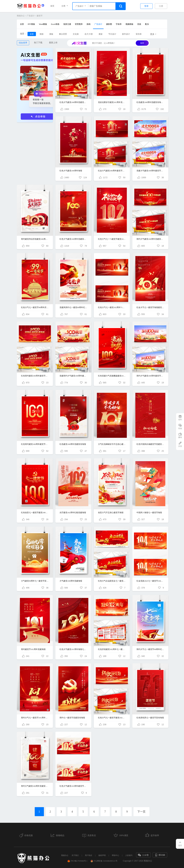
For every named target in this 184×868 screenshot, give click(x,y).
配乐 (147, 24)
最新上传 (53, 43)
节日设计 (112, 34)
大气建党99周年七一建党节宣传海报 (35, 581)
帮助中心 (115, 855)
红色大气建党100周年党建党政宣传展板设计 (73, 102)
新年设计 (126, 34)
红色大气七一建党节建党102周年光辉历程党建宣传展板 (112, 718)
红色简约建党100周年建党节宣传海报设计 (35, 444)
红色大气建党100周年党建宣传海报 (73, 239)
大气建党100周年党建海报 (71, 581)
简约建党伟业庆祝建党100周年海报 (35, 239)
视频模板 (129, 24)
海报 (41, 34)
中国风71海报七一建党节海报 (149, 513)
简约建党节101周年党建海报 (33, 649)
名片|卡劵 (89, 34)
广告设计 (31, 16)
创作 (142, 43)
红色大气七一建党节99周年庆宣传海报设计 (35, 307)
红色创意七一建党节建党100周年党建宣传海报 (35, 513)
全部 (22, 24)
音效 (139, 24)
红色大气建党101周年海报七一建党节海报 (73, 649)
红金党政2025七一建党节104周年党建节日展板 (150, 581)
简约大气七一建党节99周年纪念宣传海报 (150, 649)
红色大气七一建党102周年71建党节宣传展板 (112, 307)
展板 (51, 34)
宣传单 (139, 34)
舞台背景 (63, 34)
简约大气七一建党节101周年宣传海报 (35, 718)
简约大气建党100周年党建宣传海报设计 (35, 786)
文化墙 (76, 34)
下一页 (141, 812)
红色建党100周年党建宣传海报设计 (150, 102)
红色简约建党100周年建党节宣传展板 (35, 376)
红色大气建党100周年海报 (71, 171)
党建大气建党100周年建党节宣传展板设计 (150, 171)
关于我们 (75, 855)
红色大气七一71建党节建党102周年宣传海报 (112, 239)
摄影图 (109, 24)
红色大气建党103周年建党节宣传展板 (73, 786)
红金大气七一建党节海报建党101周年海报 (150, 307)
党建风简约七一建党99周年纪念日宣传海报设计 (73, 307)
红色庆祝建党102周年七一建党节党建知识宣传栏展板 (112, 649)
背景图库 (79, 24)
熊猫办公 (21, 16)
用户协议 (89, 855)
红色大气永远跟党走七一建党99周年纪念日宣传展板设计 (112, 581)
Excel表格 (55, 24)
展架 (101, 34)
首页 (52, 6)
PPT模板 (31, 24)
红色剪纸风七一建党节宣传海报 (150, 718)
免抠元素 (67, 24)
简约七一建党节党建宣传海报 (72, 718)
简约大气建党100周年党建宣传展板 (150, 239)
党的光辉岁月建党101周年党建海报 (112, 102)
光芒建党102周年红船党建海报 (73, 513)
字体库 (119, 24)
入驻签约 (129, 855)
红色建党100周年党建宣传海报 (73, 444)
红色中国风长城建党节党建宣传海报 (150, 444)
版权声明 (102, 855)
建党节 (40, 16)
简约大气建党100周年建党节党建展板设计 (150, 376)
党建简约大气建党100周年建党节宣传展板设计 (73, 376)
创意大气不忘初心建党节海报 (111, 513)
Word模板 (43, 24)
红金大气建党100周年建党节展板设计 (112, 171)
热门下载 (38, 43)
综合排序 (23, 43)
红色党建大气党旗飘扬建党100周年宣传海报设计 (112, 376)
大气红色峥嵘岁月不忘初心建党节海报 (112, 444)
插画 (89, 24)
